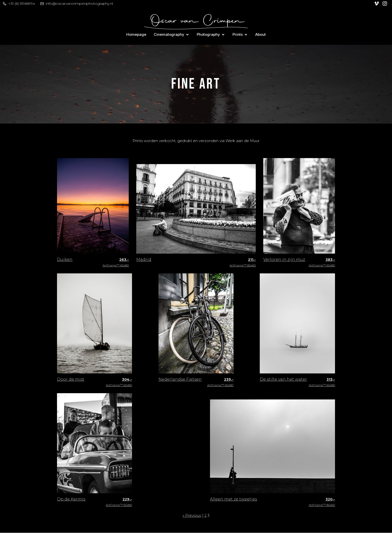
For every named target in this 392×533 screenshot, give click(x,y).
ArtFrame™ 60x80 (116, 263)
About (260, 34)
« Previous (192, 516)
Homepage (136, 34)
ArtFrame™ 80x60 (243, 263)
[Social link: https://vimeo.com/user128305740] (377, 4)
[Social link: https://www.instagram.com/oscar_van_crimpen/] (385, 4)
